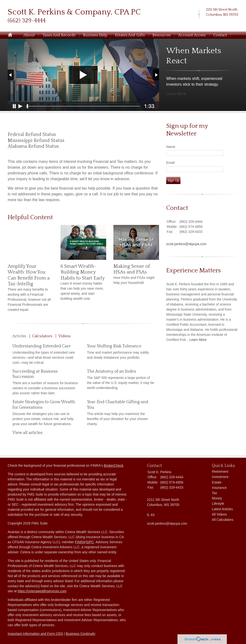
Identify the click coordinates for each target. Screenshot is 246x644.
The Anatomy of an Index (111, 371)
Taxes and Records (59, 35)
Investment (220, 477)
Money (217, 498)
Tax (215, 493)
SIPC (90, 542)
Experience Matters (194, 271)
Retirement (220, 472)
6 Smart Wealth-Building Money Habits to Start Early (83, 272)
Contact (220, 35)
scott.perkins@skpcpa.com (186, 244)
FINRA (80, 542)
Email (170, 163)
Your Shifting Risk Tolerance (114, 346)
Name (171, 147)
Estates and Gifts (130, 35)
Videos (65, 336)
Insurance (219, 488)
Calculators (42, 336)
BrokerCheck (114, 465)
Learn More (176, 94)
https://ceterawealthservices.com (42, 591)
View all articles (28, 433)
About (29, 35)
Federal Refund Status (32, 134)
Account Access (192, 35)
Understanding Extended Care (42, 346)
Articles (19, 336)
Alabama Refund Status (33, 146)
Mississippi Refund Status (36, 140)
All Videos (219, 514)
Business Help (95, 35)
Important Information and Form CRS (35, 634)
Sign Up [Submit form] (173, 180)
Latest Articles (222, 509)
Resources (162, 35)
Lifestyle (218, 504)
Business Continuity (81, 634)
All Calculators (223, 520)
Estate (217, 482)
